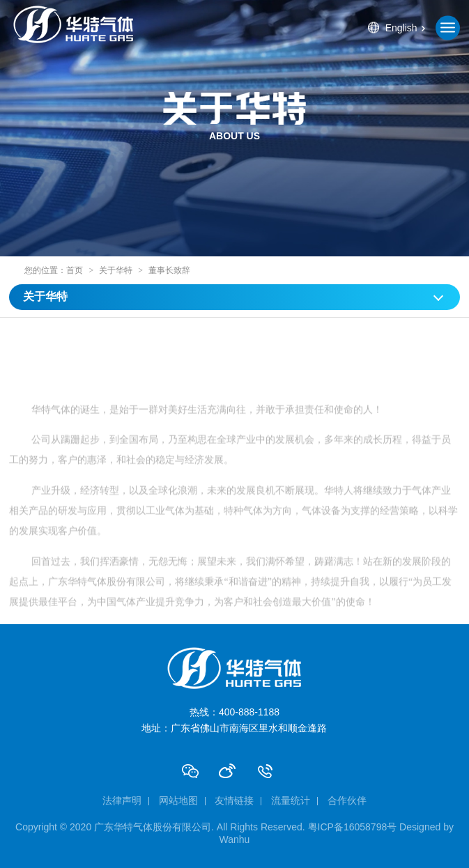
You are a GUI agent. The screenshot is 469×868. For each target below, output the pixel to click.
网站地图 (178, 800)
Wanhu (235, 839)
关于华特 (116, 270)
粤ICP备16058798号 (353, 827)
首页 (75, 270)
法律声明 (122, 800)
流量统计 (291, 800)
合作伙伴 (347, 800)
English (401, 28)
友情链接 (234, 800)
